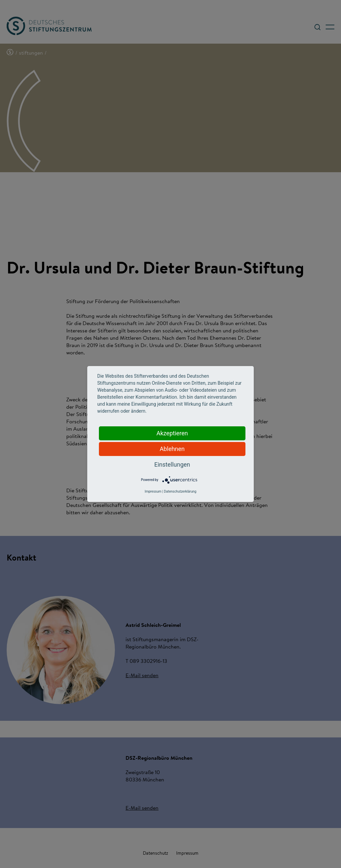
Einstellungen (172, 464)
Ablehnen (172, 449)
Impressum (153, 491)
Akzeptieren (172, 433)
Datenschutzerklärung (180, 491)
